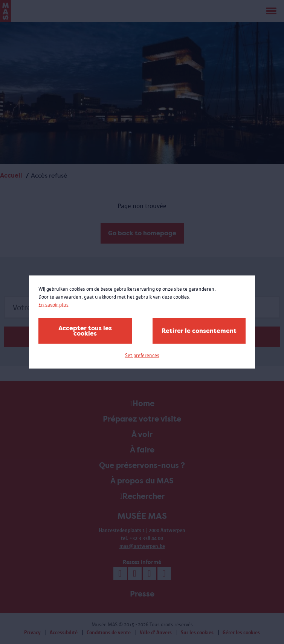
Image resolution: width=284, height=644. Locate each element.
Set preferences (142, 355)
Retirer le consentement (199, 331)
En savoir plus (53, 305)
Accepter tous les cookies (85, 331)
